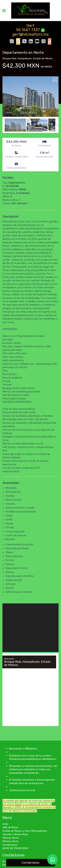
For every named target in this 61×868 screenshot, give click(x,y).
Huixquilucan (25, 58)
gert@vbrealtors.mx (31, 34)
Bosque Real (9, 58)
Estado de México (43, 58)
